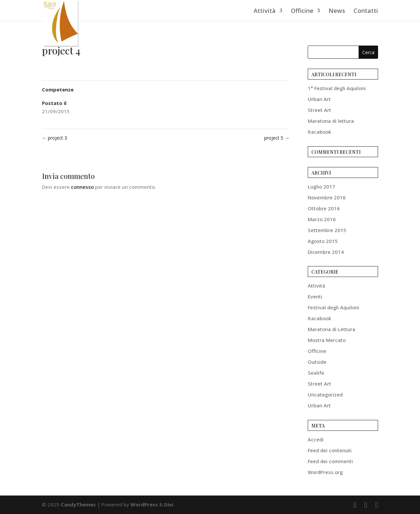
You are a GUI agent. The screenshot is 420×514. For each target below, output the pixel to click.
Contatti (366, 11)
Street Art (319, 110)
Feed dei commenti (330, 461)
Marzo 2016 (322, 219)
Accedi (316, 439)
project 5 (277, 138)
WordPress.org (325, 472)
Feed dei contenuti (330, 450)
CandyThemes (78, 504)
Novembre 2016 (327, 197)
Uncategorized (325, 394)
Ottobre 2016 (324, 208)
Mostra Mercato (327, 340)
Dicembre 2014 (326, 252)
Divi (169, 504)
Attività (265, 11)
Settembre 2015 (327, 230)
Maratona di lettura (331, 121)
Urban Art (319, 99)
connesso (82, 187)
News (337, 11)
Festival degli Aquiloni (333, 307)
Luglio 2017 (321, 187)
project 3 (54, 138)
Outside (317, 362)
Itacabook (319, 132)
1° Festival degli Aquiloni (337, 88)
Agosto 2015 (323, 241)
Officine (302, 11)
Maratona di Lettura (332, 329)
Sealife (316, 373)
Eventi (315, 296)
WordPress (144, 504)
